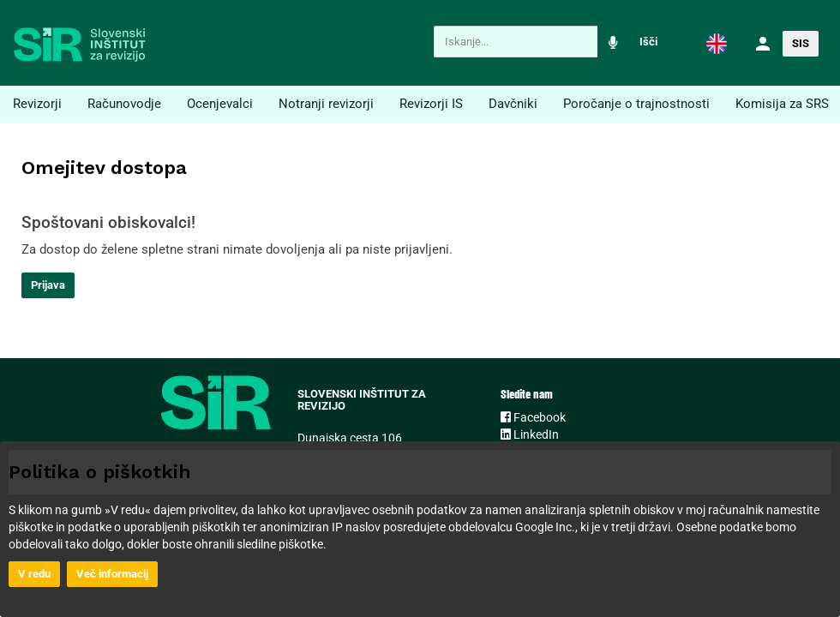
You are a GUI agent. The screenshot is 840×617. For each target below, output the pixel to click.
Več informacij (112, 574)
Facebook (533, 417)
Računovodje (124, 104)
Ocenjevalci (220, 104)
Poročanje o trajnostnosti (636, 104)
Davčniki (513, 104)
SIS (801, 43)
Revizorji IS (431, 104)
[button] (717, 43)
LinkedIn (530, 434)
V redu (34, 574)
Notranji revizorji (326, 104)
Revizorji (37, 104)
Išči (648, 42)
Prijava (48, 285)
